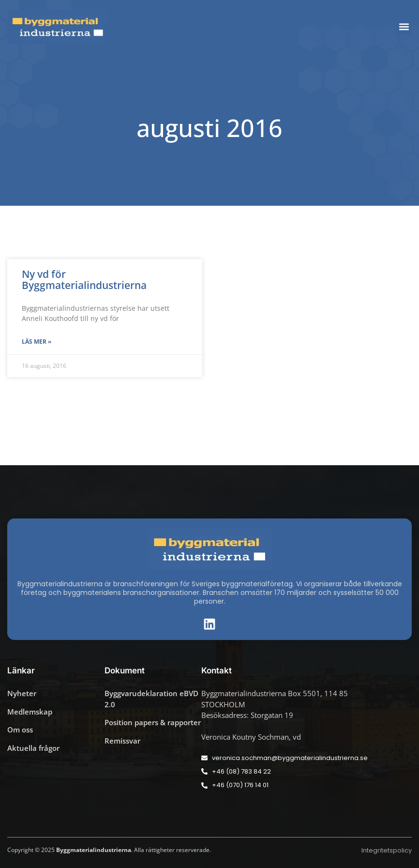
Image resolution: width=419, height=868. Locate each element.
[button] (404, 26)
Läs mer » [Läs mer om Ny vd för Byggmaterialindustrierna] (37, 342)
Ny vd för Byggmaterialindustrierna (84, 280)
